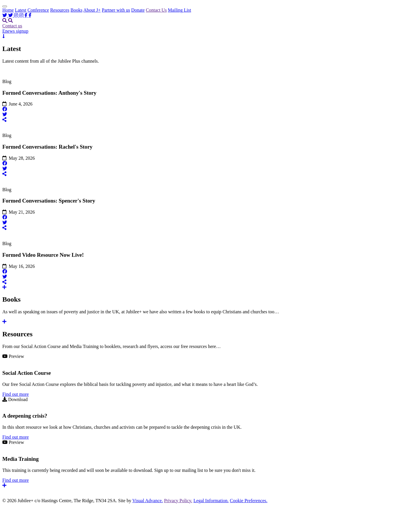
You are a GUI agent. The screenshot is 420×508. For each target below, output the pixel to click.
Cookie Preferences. (249, 501)
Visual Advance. (148, 501)
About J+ (92, 10)
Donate (138, 10)
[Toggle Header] (5, 6)
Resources (60, 10)
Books (77, 10)
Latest (21, 10)
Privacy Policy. (178, 501)
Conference (38, 10)
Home (8, 10)
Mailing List (180, 10)
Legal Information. (211, 501)
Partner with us (116, 10)
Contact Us (156, 10)
